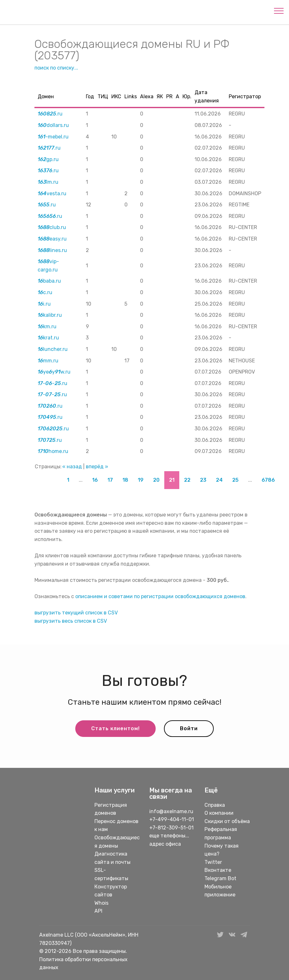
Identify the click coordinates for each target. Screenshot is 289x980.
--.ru (52, 383)
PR (169, 97)
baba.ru (49, 281)
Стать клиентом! (115, 728)
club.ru (52, 227)
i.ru (44, 304)
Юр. (187, 97)
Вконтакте (218, 870)
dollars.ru (53, 125)
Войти (189, 728)
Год (90, 97)
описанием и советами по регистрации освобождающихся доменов (160, 596)
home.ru (53, 451)
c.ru (45, 292)
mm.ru (48, 361)
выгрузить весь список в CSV (71, 621)
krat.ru (48, 338)
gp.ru (48, 159)
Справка (215, 805)
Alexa (147, 97)
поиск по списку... (56, 68)
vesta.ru (52, 193)
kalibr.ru (50, 315)
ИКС (116, 97)
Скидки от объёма (227, 821)
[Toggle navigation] (279, 11)
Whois (101, 903)
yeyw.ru (54, 372)
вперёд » (97, 467)
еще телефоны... (169, 836)
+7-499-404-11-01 (172, 819)
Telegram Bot (220, 878)
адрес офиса (165, 844)
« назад (72, 467)
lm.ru (48, 182)
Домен (46, 97)
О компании (219, 813)
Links (131, 97)
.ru (50, 114)
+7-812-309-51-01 (171, 828)
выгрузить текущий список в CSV (76, 613)
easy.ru (52, 239)
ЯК (160, 97)
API (98, 911)
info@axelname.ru (171, 811)
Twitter (213, 862)
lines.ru (52, 250)
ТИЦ (103, 97)
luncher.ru (53, 349)
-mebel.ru (53, 137)
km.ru (47, 327)
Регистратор (245, 97)
